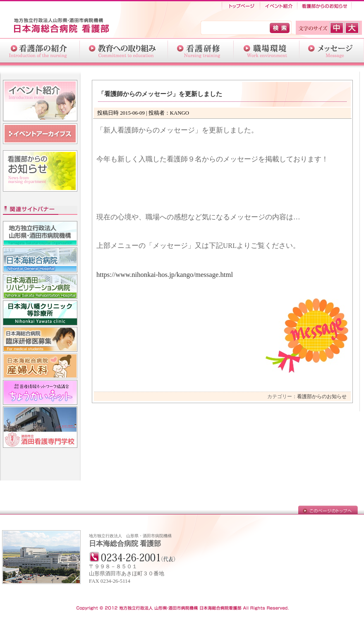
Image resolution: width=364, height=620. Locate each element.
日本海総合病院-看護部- (66, 26)
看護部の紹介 (40, 50)
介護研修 (201, 50)
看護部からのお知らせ (324, 6)
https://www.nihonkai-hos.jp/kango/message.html (165, 275)
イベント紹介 (279, 6)
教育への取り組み (124, 50)
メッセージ (332, 50)
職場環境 (267, 50)
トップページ (241, 6)
